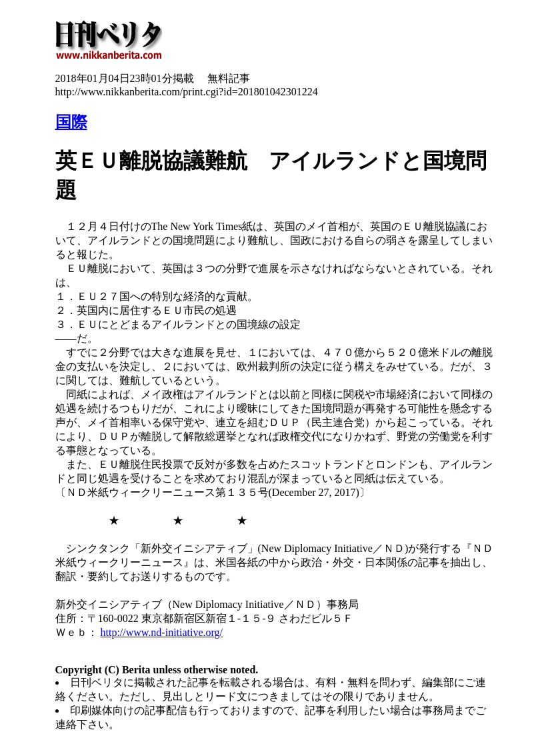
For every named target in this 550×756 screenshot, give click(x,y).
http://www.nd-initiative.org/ (162, 632)
